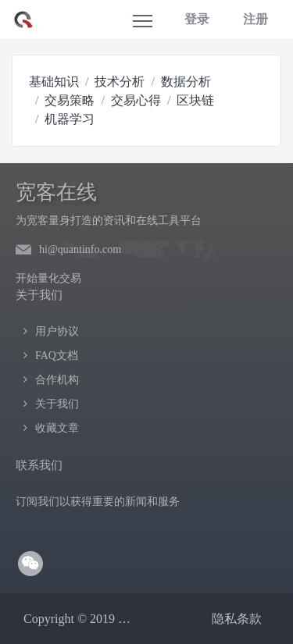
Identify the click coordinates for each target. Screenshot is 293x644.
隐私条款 (237, 619)
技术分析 (120, 82)
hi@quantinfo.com (80, 249)
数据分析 (186, 82)
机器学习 (70, 119)
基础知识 (54, 82)
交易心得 (136, 100)
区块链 (195, 100)
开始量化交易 (48, 278)
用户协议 (57, 331)
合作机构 (57, 380)
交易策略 (70, 100)
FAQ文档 (57, 356)
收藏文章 (57, 428)
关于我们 (57, 404)
